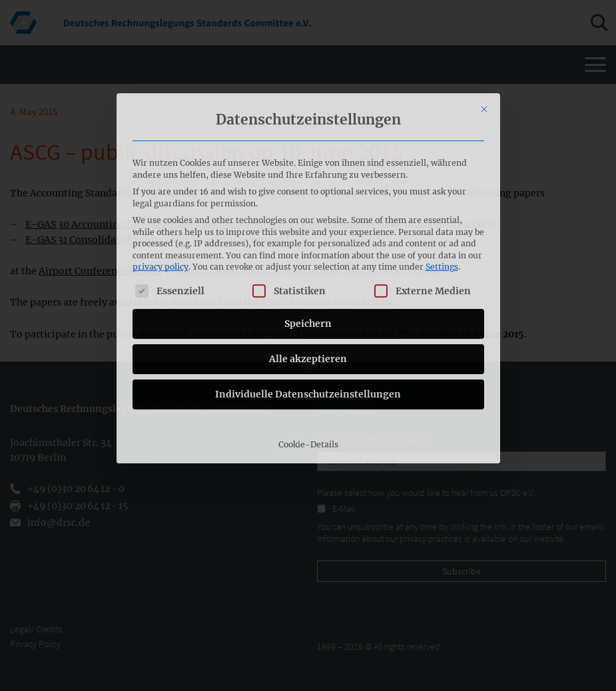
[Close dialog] (484, 30)
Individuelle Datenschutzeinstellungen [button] (308, 315)
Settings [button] (442, 188)
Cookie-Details (308, 365)
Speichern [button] (308, 244)
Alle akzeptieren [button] (308, 280)
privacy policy (160, 188)
